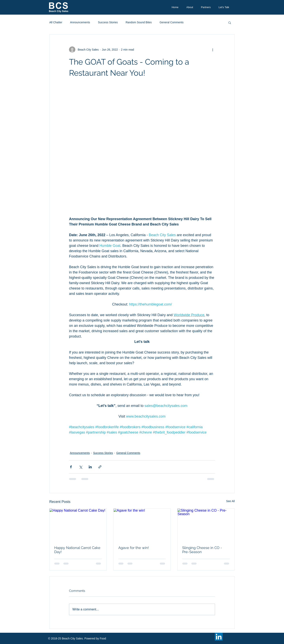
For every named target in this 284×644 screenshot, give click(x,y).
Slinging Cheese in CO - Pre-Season (202, 550)
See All (230, 501)
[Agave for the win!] (142, 525)
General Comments (171, 22)
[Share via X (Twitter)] (81, 467)
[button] (230, 23)
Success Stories (108, 22)
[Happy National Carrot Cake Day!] (78, 525)
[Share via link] (100, 467)
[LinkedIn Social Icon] (219, 637)
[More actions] (213, 50)
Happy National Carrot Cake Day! (77, 550)
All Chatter (56, 22)
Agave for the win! (134, 548)
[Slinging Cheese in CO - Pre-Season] (206, 525)
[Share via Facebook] (71, 467)
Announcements (80, 22)
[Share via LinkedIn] (90, 467)
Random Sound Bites (139, 22)
